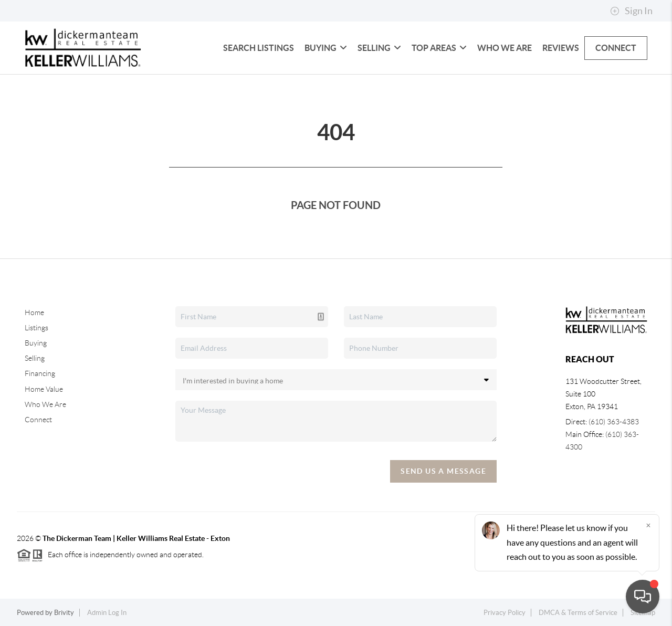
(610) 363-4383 (614, 422)
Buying (326, 48)
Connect (616, 48)
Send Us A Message (443, 471)
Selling (379, 48)
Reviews (561, 48)
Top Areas (439, 48)
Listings (36, 328)
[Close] (648, 525)
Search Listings (259, 48)
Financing (40, 373)
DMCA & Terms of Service (578, 613)
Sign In (631, 11)
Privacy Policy (505, 613)
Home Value (44, 389)
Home (34, 312)
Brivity (64, 613)
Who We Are (505, 48)
